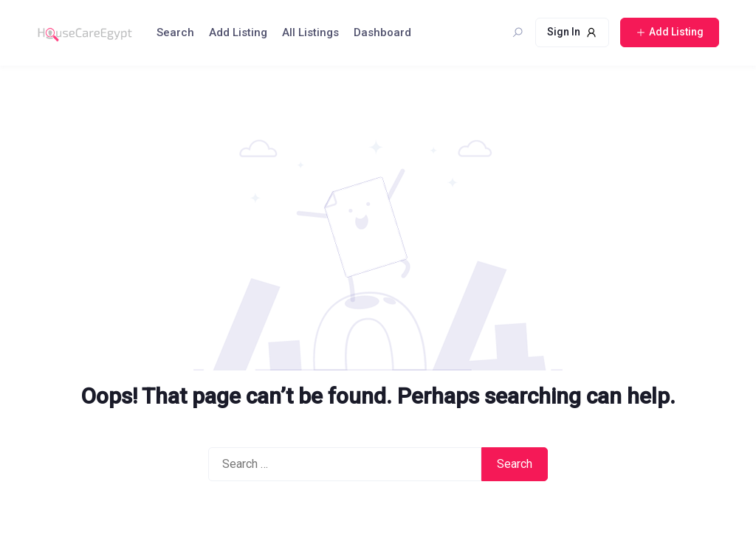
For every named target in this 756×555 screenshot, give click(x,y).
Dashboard (382, 32)
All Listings (310, 32)
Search (175, 32)
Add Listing (238, 32)
